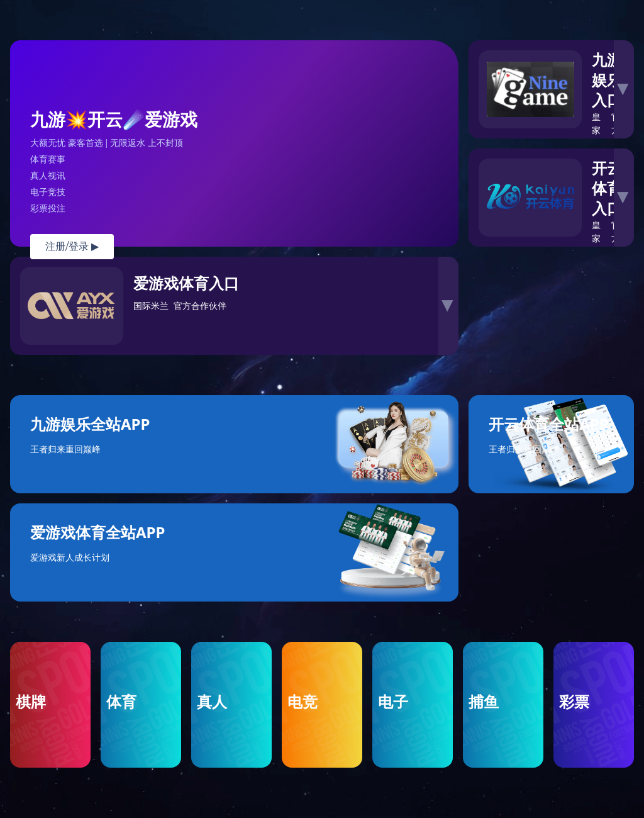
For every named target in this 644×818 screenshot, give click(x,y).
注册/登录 (72, 246)
